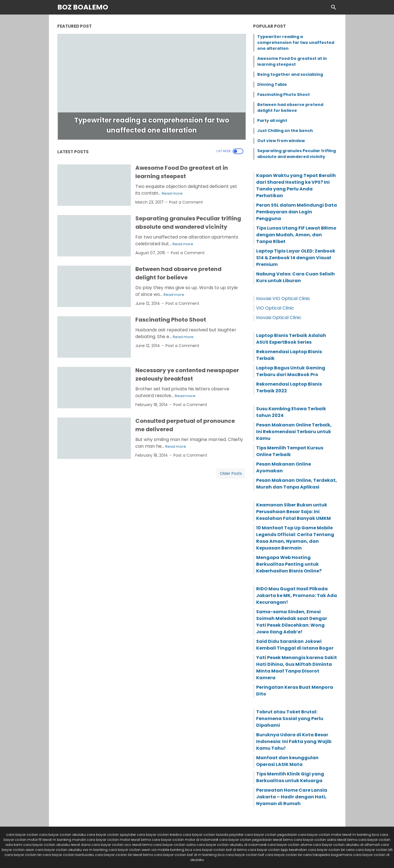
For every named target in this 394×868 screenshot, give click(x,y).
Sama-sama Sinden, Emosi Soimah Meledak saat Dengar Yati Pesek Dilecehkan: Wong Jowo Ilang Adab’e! (292, 622)
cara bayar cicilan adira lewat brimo (326, 840)
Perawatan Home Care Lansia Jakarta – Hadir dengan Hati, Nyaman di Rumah (292, 797)
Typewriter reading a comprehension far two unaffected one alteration (296, 43)
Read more (172, 193)
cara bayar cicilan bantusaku (68, 855)
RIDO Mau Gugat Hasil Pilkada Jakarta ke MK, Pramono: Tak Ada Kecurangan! (297, 595)
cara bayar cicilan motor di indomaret (185, 840)
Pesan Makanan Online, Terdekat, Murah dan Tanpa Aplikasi (297, 484)
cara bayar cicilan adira (174, 845)
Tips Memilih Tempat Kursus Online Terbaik (290, 451)
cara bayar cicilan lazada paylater (213, 835)
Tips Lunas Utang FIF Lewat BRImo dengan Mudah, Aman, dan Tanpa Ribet (296, 235)
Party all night (272, 121)
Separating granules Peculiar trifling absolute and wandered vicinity (297, 154)
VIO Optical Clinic (275, 308)
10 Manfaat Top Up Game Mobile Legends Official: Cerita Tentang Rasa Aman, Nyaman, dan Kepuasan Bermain (295, 538)
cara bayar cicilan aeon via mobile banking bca (150, 850)
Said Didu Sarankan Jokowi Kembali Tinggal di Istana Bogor (295, 645)
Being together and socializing (290, 74)
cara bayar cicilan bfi (374, 850)
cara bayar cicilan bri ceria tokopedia (298, 855)
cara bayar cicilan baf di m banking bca (189, 855)
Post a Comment (186, 202)
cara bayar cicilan (22, 835)
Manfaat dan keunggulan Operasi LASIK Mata (287, 761)
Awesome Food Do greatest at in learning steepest (292, 61)
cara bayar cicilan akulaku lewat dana (57, 845)
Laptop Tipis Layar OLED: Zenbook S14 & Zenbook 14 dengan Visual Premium (296, 258)
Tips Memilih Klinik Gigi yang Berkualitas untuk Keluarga (290, 777)
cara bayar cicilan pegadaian (271, 835)
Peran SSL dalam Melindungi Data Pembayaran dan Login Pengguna (297, 212)
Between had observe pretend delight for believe (290, 108)
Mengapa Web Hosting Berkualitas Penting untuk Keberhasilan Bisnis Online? (289, 564)
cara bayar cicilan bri (23, 855)
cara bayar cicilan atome (290, 845)
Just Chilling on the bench (285, 131)
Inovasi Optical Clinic (279, 318)
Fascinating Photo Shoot (171, 320)
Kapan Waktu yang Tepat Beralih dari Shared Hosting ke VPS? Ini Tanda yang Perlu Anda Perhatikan (296, 186)
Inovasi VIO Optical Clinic (283, 299)
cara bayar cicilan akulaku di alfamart (346, 845)
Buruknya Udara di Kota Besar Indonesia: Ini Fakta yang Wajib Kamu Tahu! (294, 741)
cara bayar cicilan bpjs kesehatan (277, 850)
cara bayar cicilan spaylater (111, 835)
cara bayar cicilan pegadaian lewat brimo (256, 840)
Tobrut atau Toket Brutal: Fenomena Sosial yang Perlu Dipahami (290, 719)
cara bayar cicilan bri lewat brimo (124, 855)
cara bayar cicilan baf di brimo (220, 850)
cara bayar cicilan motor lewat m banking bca (338, 835)
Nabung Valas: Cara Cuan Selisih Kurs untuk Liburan (295, 277)
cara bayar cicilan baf (245, 855)
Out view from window (281, 141)
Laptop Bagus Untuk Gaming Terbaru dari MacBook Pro (291, 371)
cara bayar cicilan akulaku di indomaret (232, 845)
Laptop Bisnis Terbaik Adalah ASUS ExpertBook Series (291, 339)
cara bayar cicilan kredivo (159, 835)
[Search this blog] (334, 7)
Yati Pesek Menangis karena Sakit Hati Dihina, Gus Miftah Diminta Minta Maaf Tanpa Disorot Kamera (297, 668)
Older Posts (231, 473)
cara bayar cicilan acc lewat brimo (122, 845)
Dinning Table (272, 84)
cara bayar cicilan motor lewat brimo (119, 840)
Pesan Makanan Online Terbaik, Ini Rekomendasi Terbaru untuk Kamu (294, 432)
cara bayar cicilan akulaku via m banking (71, 850)
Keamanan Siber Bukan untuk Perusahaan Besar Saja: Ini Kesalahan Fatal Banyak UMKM (293, 512)
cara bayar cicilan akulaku (62, 835)
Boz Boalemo (83, 7)
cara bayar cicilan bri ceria (331, 850)
